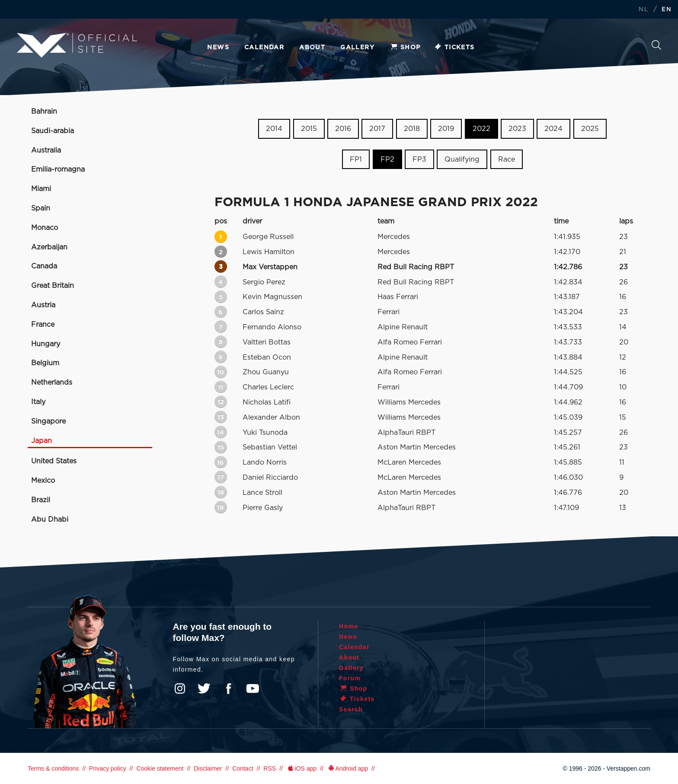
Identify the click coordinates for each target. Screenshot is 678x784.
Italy (38, 402)
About (312, 48)
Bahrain (44, 112)
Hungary (46, 344)
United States (54, 461)
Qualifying (462, 159)
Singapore (48, 421)
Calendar (264, 48)
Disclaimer (208, 768)
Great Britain (53, 286)
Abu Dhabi (50, 519)
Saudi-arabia (53, 131)
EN (667, 10)
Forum (350, 678)
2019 (446, 129)
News (218, 48)
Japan (42, 441)
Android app (347, 768)
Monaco (45, 228)
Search (656, 45)
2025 (590, 129)
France (43, 325)
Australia (46, 150)
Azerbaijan (49, 247)
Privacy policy (108, 768)
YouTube (253, 688)
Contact (243, 768)
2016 (343, 129)
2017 (377, 129)
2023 (517, 129)
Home (349, 626)
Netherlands (52, 382)
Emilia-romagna (58, 169)
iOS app (301, 768)
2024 (553, 129)
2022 (481, 129)
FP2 (387, 159)
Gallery (357, 48)
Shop (405, 48)
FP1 (356, 159)
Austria (43, 305)
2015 (309, 129)
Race (507, 159)
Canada (44, 266)
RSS (270, 768)
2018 (412, 129)
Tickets (454, 48)
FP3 (419, 159)
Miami (41, 189)
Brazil (41, 500)
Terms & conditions (53, 768)
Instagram (180, 688)
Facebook (228, 688)
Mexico (43, 481)
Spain (41, 208)
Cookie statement (160, 768)
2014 (274, 129)
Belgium (45, 363)
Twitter (204, 688)
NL (643, 10)
